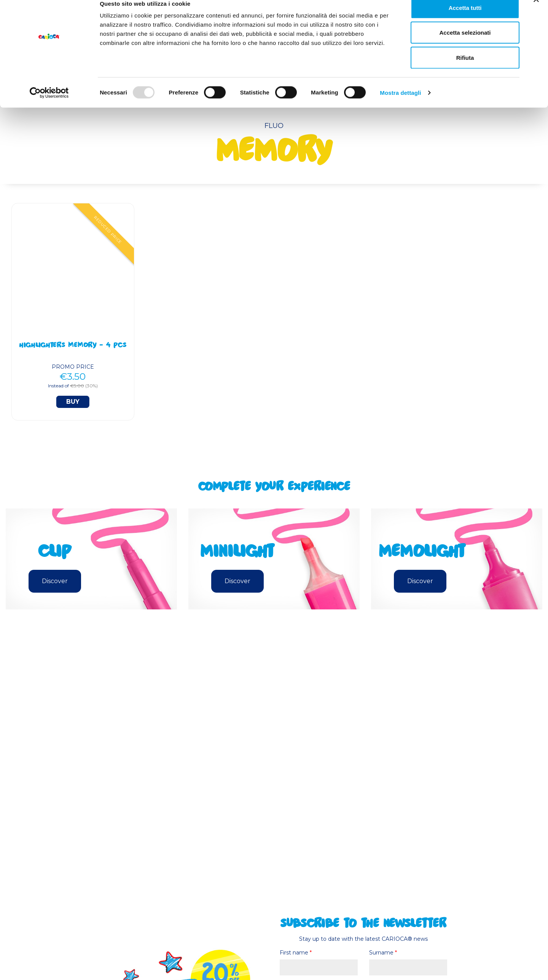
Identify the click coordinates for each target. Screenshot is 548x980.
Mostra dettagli (400, 105)
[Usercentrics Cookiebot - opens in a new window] (49, 105)
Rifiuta (465, 70)
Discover (55, 581)
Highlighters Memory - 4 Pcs (73, 346)
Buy (73, 402)
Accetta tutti (465, 20)
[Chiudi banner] (536, 12)
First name (296, 953)
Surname (383, 953)
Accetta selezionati (465, 45)
